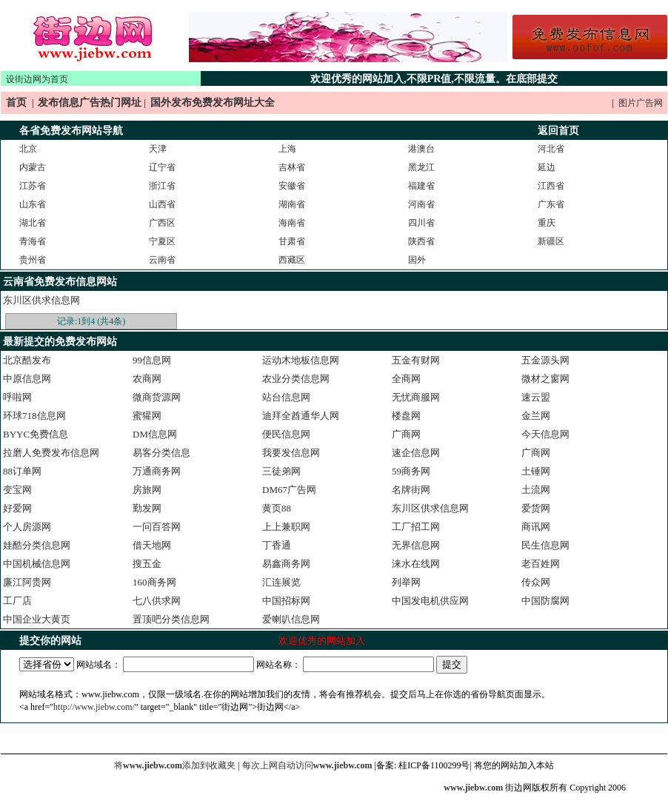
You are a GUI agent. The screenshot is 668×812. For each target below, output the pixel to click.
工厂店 (17, 601)
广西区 (162, 223)
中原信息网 (27, 379)
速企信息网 (416, 453)
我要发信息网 (291, 453)
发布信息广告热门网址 (90, 103)
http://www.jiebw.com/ (94, 707)
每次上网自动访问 (308, 765)
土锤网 (536, 471)
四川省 (421, 223)
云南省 (162, 260)
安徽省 (292, 186)
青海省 (33, 241)
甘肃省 (292, 241)
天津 (158, 149)
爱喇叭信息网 (291, 619)
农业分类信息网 (296, 379)
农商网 (147, 379)
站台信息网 (286, 397)
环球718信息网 (34, 416)
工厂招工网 (416, 527)
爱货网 (536, 508)
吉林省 (292, 167)
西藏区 (292, 260)
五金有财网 (416, 360)
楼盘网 (406, 416)
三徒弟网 (281, 471)
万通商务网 (157, 471)
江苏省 (33, 186)
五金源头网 (545, 360)
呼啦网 (17, 397)
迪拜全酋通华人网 (301, 416)
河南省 (421, 204)
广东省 (551, 204)
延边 (547, 167)
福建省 (421, 186)
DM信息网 (155, 434)
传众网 (536, 582)
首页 (16, 103)
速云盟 (536, 397)
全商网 (406, 379)
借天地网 (152, 545)
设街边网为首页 (37, 79)
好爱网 (17, 508)
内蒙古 (33, 167)
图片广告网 (641, 103)
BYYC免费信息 (36, 434)
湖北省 (33, 223)
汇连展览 (281, 582)
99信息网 (152, 360)
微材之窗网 (545, 379)
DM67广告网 (289, 490)
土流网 (536, 490)
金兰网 (536, 416)
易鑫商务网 (286, 564)
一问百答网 (157, 527)
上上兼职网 (286, 527)
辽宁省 (162, 167)
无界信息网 (416, 545)
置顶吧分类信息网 (171, 619)
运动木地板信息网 (301, 360)
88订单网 (22, 471)
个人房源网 (27, 527)
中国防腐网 (545, 601)
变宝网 (17, 490)
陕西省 (421, 241)
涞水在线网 (416, 564)
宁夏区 (162, 241)
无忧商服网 (416, 397)
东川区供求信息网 (41, 300)
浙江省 (162, 186)
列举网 (406, 582)
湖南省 (292, 204)
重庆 (547, 223)
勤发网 (147, 508)
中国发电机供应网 (430, 601)
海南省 (292, 223)
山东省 (33, 204)
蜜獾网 (147, 416)
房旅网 (147, 490)
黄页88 (277, 508)
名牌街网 (411, 490)
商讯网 (536, 527)
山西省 (162, 204)
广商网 (406, 434)
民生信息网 (545, 545)
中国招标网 (286, 601)
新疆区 (551, 241)
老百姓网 (541, 564)
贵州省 (33, 260)
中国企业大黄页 (37, 619)
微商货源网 (157, 397)
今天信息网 (545, 434)
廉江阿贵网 (27, 582)
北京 (28, 149)
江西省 (551, 186)
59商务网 (411, 471)
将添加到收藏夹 (175, 765)
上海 (287, 149)
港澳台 (421, 149)
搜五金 (147, 564)
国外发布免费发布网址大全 (213, 103)
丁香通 (277, 545)
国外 (417, 260)
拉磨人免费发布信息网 (51, 453)
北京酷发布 (27, 360)
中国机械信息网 (37, 564)
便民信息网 (286, 434)
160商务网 (154, 582)
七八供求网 (157, 601)
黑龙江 (421, 167)
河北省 (551, 149)
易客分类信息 (161, 453)
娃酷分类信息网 (37, 545)
